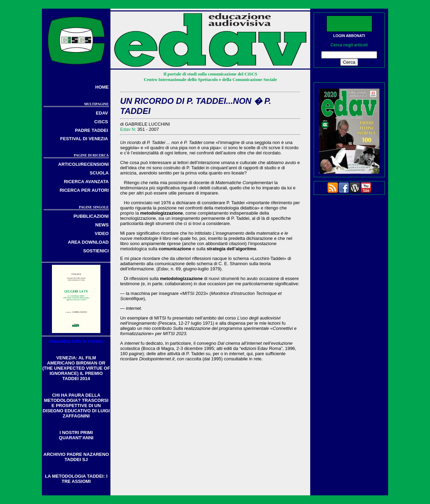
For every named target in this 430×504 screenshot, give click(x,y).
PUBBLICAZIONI (91, 216)
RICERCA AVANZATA (86, 182)
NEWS (102, 225)
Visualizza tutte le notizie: (76, 341)
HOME (102, 87)
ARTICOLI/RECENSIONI (83, 164)
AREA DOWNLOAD (88, 242)
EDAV (102, 113)
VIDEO (102, 233)
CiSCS (101, 122)
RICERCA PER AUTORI (84, 190)
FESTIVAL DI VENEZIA (84, 139)
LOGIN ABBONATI (349, 36)
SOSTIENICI (96, 251)
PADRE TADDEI (91, 130)
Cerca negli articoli (349, 45)
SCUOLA (99, 173)
